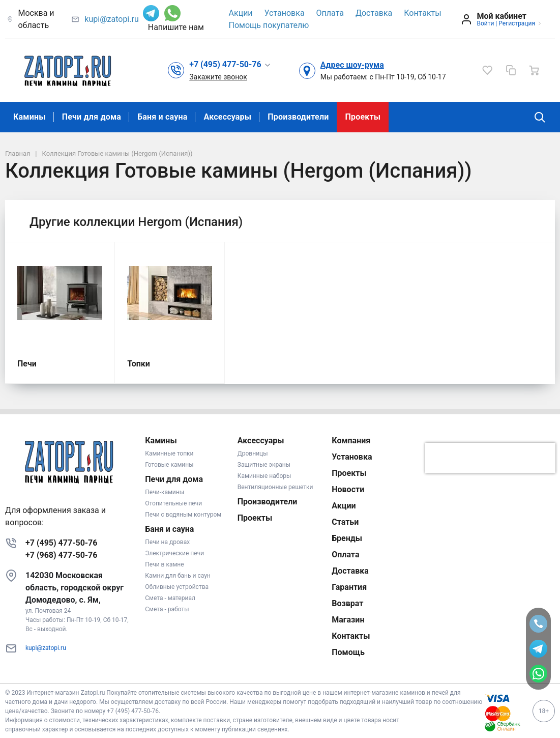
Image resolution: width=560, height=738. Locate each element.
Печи (27, 364)
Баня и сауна (162, 117)
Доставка (374, 13)
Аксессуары (227, 117)
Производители (298, 117)
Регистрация (517, 23)
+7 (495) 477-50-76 (61, 543)
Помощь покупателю (269, 25)
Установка (285, 13)
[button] (230, 65)
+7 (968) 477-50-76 (61, 555)
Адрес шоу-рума (352, 65)
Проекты (363, 117)
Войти (485, 23)
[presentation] (490, 458)
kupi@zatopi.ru (111, 19)
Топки (139, 364)
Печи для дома (92, 117)
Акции (241, 13)
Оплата (330, 13)
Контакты (422, 13)
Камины (30, 117)
